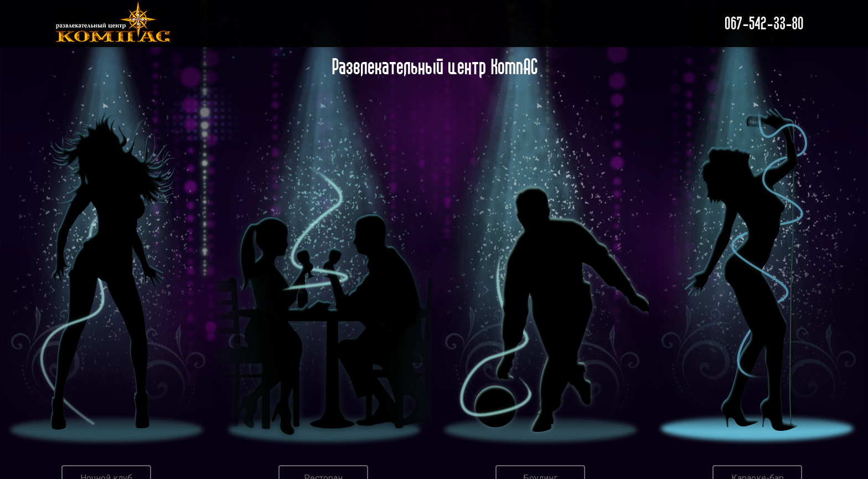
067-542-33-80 (764, 24)
